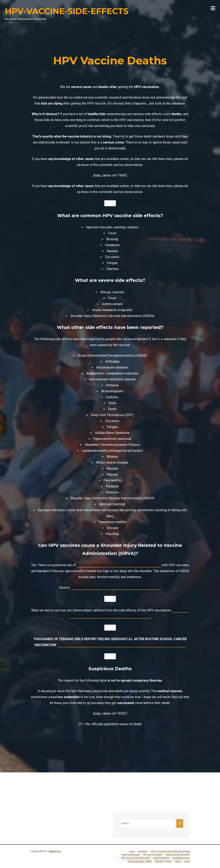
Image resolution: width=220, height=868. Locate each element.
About (178, 861)
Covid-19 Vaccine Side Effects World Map (170, 851)
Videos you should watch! (178, 855)
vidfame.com (55, 851)
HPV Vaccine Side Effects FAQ (135, 858)
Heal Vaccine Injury (131, 855)
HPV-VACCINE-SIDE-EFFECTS (67, 11)
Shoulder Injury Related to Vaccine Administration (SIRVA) (119, 565)
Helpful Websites (161, 858)
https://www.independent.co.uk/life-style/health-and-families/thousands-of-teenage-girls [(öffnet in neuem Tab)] (122, 645)
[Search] (180, 823)
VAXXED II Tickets (163, 861)
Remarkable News (181, 858)
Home (132, 851)
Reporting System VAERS (140, 861)
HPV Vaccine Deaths (153, 855)
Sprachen (142, 851)
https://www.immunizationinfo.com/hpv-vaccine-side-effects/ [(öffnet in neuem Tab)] (116, 587)
